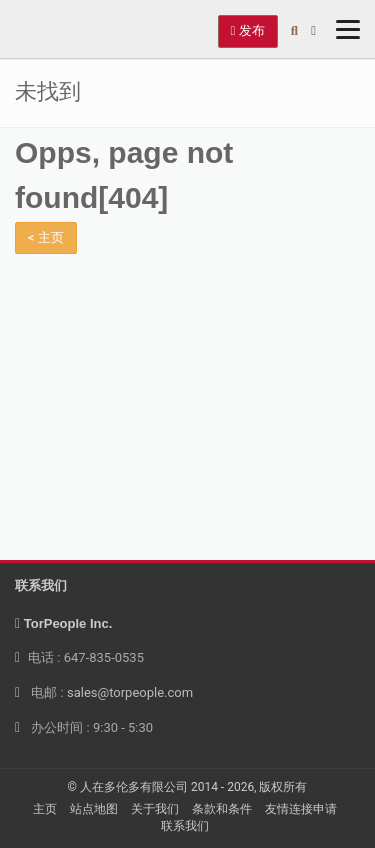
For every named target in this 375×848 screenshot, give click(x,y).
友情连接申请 (301, 809)
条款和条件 (222, 809)
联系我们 (185, 826)
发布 (248, 30)
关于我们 (155, 809)
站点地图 (94, 809)
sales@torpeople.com (130, 692)
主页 (45, 809)
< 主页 (46, 237)
